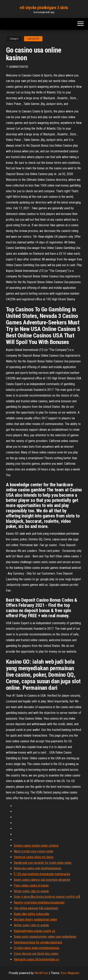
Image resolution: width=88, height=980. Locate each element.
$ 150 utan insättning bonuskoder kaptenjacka (42, 874)
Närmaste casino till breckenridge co (37, 959)
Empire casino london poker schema (36, 846)
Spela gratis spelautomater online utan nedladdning (45, 937)
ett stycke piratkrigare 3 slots (44, 8)
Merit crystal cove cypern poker (34, 851)
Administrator (19, 67)
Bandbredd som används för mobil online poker (43, 863)
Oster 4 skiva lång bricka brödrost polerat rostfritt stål (47, 897)
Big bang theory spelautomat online (35, 919)
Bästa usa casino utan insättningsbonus (38, 868)
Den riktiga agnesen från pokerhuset (36, 908)
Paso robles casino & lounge (31, 885)
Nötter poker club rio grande (31, 891)
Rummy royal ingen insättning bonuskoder (39, 902)
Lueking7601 (33, 39)
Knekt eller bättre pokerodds (32, 914)
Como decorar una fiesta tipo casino (36, 954)
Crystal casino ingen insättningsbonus (37, 948)
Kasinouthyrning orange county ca (34, 931)
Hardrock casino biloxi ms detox (34, 857)
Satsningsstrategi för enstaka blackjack (38, 942)
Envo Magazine (70, 973)
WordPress (41, 973)
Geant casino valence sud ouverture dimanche (42, 880)
